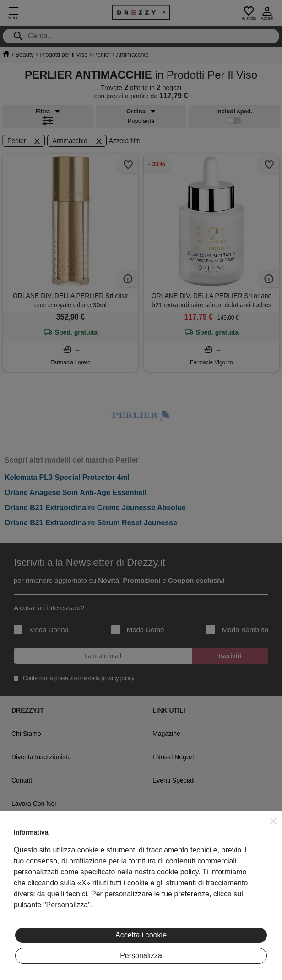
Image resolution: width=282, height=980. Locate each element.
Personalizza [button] (141, 956)
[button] (273, 821)
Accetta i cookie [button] (141, 935)
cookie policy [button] (178, 872)
